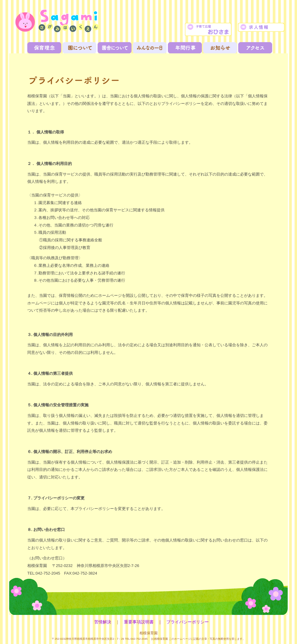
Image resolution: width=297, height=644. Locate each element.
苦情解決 (103, 622)
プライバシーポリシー (188, 622)
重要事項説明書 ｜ (145, 622)
